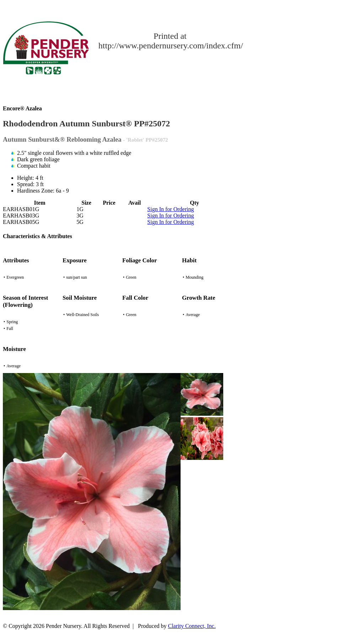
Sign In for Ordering (170, 209)
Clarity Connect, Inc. (192, 626)
